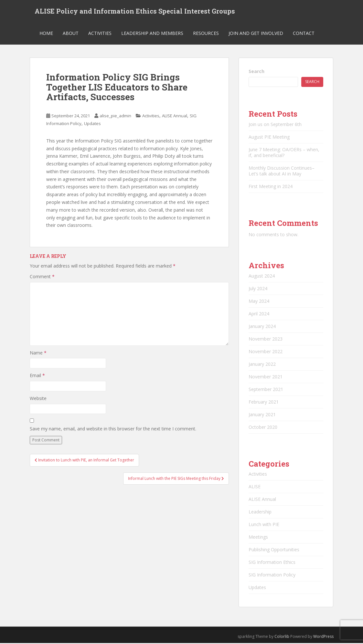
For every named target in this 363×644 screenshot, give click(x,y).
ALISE (255, 487)
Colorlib (282, 637)
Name (38, 353)
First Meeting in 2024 (271, 187)
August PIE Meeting (269, 137)
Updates (92, 124)
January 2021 (262, 415)
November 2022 (266, 352)
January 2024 (262, 327)
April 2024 (259, 314)
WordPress (323, 637)
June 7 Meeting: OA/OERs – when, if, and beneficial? (284, 153)
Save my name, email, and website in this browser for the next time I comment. (113, 429)
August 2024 (262, 276)
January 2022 (262, 365)
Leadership (260, 512)
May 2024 (259, 302)
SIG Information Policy (272, 575)
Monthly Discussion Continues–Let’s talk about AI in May (282, 171)
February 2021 (264, 402)
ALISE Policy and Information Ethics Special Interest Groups (135, 11)
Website (38, 399)
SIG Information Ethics (272, 563)
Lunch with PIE (264, 525)
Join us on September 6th (275, 125)
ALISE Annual (175, 116)
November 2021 (266, 377)
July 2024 (258, 289)
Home (46, 34)
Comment (42, 277)
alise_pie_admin (115, 116)
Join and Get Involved (256, 34)
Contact (304, 34)
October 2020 (263, 428)
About (71, 34)
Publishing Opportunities (274, 550)
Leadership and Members (152, 34)
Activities (100, 34)
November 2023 (266, 339)
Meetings (258, 538)
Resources (206, 34)
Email (37, 376)
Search (256, 72)
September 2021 (266, 390)
